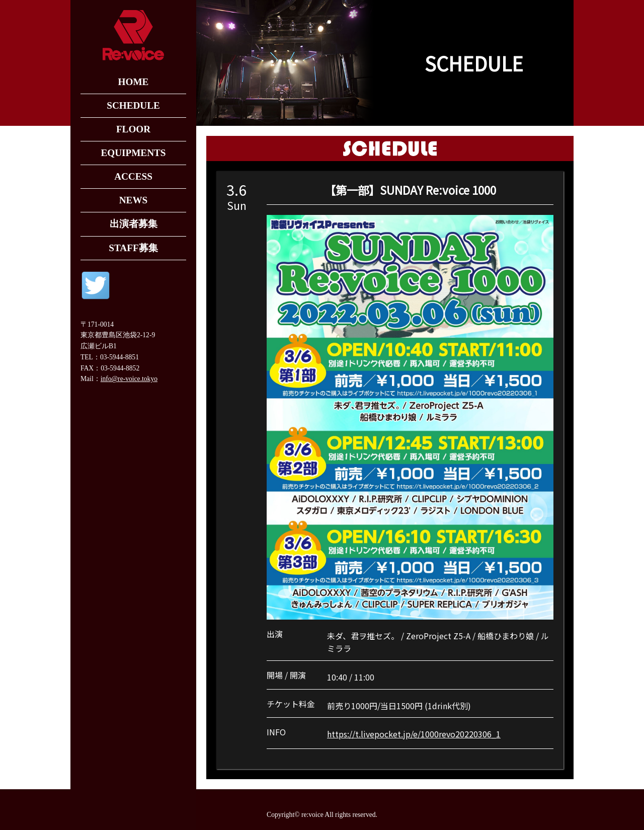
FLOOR (133, 129)
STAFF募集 (133, 248)
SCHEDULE (133, 105)
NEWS (134, 200)
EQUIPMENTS (133, 153)
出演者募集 (134, 224)
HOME (134, 82)
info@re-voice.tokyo (129, 379)
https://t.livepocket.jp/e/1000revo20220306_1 (414, 734)
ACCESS (133, 176)
